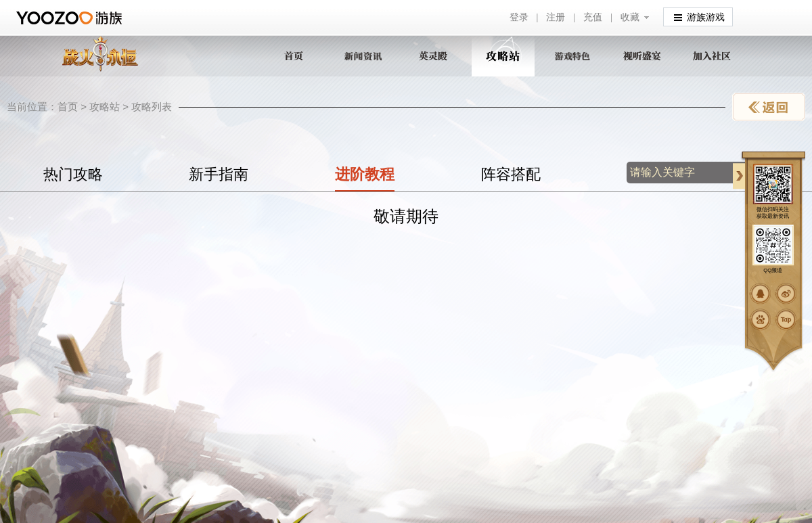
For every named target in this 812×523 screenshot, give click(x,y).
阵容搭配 (511, 174)
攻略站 (105, 107)
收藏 (630, 17)
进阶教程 (365, 174)
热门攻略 (73, 174)
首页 (68, 107)
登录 (519, 17)
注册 (556, 17)
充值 (593, 17)
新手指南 (219, 174)
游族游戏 (699, 17)
